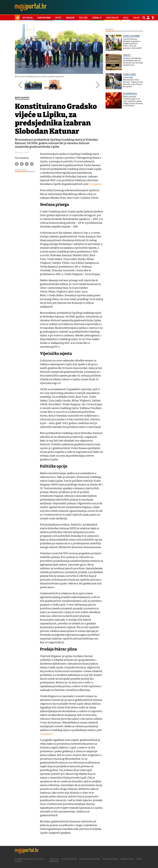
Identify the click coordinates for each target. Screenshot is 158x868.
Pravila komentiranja (111, 859)
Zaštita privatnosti (128, 859)
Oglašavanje (55, 861)
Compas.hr (96, 184)
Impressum (55, 859)
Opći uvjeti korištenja (70, 859)
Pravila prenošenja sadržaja (90, 859)
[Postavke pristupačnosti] (153, 18)
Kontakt (140, 859)
